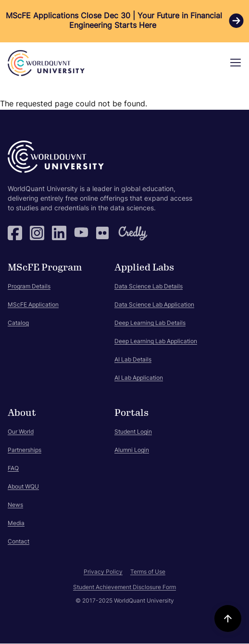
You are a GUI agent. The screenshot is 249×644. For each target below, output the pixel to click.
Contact (19, 542)
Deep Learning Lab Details (150, 323)
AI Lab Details (133, 360)
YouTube (81, 233)
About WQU (23, 487)
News (15, 505)
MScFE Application (33, 305)
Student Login (133, 432)
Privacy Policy (103, 572)
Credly (125, 233)
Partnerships (25, 451)
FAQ (13, 469)
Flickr (103, 233)
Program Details (29, 287)
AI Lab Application (139, 378)
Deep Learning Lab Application (156, 342)
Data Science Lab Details (149, 287)
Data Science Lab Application (154, 305)
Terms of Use (148, 572)
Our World (21, 432)
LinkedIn (59, 233)
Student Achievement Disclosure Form (124, 588)
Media (16, 524)
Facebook (15, 233)
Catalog (18, 323)
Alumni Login (132, 451)
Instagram (37, 233)
